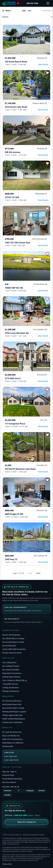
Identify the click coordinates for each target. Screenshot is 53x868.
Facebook (8, 791)
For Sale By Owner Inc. (12, 732)
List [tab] (24, 11)
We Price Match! (9, 782)
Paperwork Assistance (12, 673)
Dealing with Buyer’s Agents (14, 712)
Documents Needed (11, 670)
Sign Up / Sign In (9, 772)
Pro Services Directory (12, 701)
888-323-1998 (32, 3)
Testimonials (8, 746)
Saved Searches (9, 646)
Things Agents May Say (12, 715)
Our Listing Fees (9, 663)
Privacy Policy (7, 864)
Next (38, 573)
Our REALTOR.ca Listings (13, 638)
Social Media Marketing (12, 779)
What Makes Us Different (13, 743)
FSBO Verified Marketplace (14, 719)
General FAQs (8, 775)
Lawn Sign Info (11, 756)
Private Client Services (12, 653)
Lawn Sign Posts (11, 760)
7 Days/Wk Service (10, 684)
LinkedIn (7, 795)
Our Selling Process (11, 666)
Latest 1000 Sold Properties (14, 649)
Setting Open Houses (11, 677)
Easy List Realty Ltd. (11, 736)
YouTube (42, 791)
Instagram (30, 791)
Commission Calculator (12, 722)
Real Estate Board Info (12, 704)
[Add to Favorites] (47, 28)
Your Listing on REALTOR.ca (14, 680)
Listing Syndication (11, 688)
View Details (43, 64)
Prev (30, 573)
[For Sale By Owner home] (11, 3)
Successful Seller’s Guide (13, 708)
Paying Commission (11, 691)
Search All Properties (11, 635)
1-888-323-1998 (20, 815)
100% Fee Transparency (12, 739)
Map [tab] (30, 11)
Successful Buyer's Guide (13, 642)
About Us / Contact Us (26, 822)
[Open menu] (48, 3)
